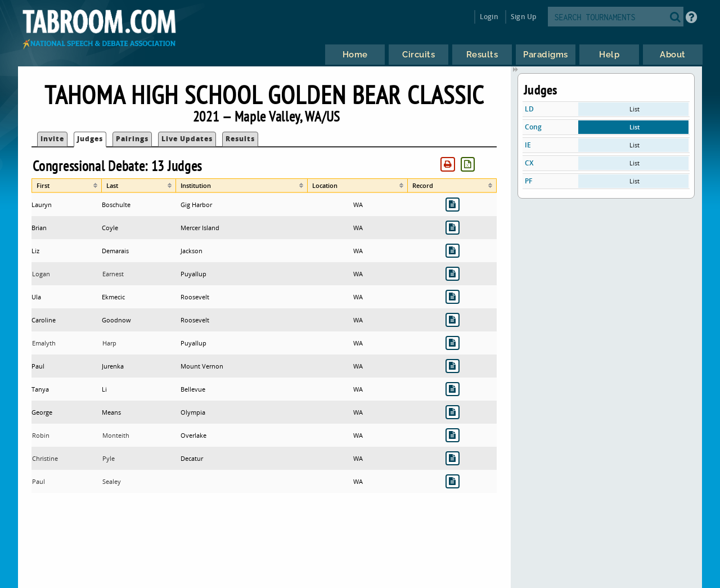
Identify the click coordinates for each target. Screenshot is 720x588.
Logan (41, 274)
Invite (52, 139)
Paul (39, 481)
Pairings (132, 139)
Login (489, 17)
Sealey (112, 481)
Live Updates (187, 139)
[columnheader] (67, 186)
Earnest (113, 274)
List (634, 109)
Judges (90, 139)
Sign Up (523, 17)
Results (240, 139)
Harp (109, 343)
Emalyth (44, 343)
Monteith (116, 435)
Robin (41, 435)
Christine (45, 458)
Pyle (109, 458)
